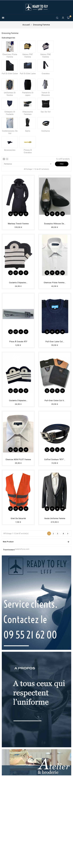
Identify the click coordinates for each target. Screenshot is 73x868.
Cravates (46, 74)
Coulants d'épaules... (18, 283)
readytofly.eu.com (22, 549)
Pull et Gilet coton (10, 74)
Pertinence (28, 164)
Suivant (68, 534)
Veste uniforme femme (55, 518)
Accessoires (10, 150)
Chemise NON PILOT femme (18, 459)
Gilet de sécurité (18, 518)
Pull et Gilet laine (28, 74)
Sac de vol (46, 112)
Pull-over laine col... (55, 342)
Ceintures (46, 131)
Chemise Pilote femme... (55, 283)
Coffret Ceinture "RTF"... (55, 459)
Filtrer (62, 164)
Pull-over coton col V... (55, 401)
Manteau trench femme (18, 224)
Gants (28, 131)
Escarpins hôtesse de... (55, 224)
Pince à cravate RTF (18, 342)
